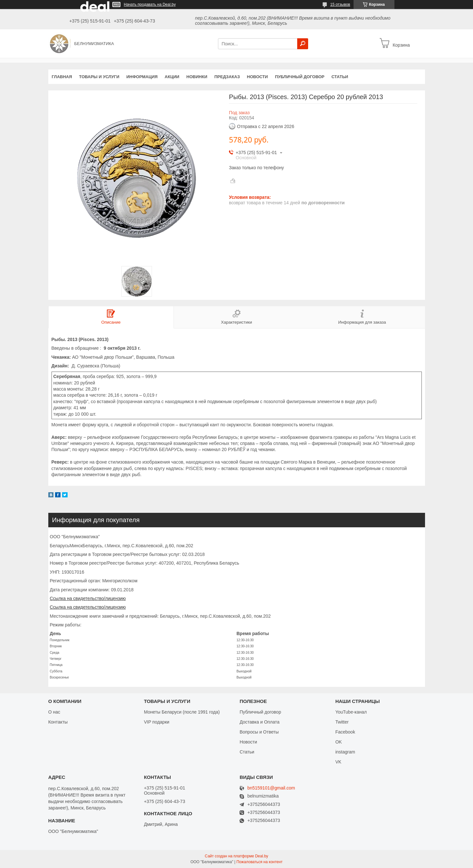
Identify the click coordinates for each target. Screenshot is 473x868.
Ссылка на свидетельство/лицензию (88, 598)
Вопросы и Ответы (259, 732)
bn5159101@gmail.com (271, 788)
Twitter (342, 722)
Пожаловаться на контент (259, 862)
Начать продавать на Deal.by (150, 5)
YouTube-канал (351, 712)
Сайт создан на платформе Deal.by (236, 856)
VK (338, 762)
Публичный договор (300, 77)
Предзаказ (227, 77)
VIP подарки (157, 722)
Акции (172, 77)
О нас (54, 712)
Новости (257, 77)
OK (338, 742)
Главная (62, 77)
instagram (345, 752)
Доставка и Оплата (260, 722)
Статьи (340, 77)
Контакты (58, 722)
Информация (142, 77)
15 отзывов (340, 5)
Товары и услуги (99, 77)
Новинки (197, 77)
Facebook (345, 732)
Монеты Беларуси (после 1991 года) (182, 712)
